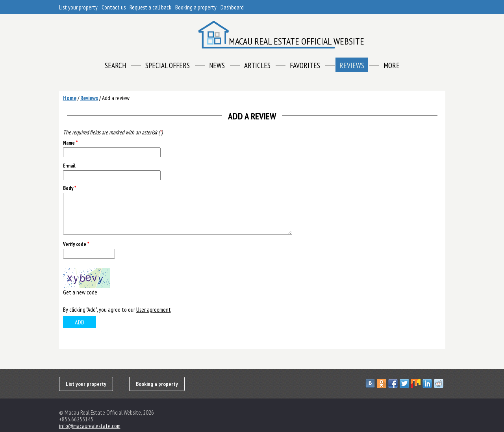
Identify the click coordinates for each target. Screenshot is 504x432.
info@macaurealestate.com (90, 426)
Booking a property (196, 7)
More (392, 65)
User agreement (154, 310)
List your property (78, 7)
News (217, 65)
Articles (257, 65)
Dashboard (232, 7)
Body (69, 188)
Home (70, 98)
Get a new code (80, 292)
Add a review (116, 98)
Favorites (305, 65)
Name (70, 143)
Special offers (168, 65)
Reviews (352, 65)
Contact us (114, 7)
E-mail (69, 166)
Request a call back (150, 7)
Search (115, 65)
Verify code (76, 244)
